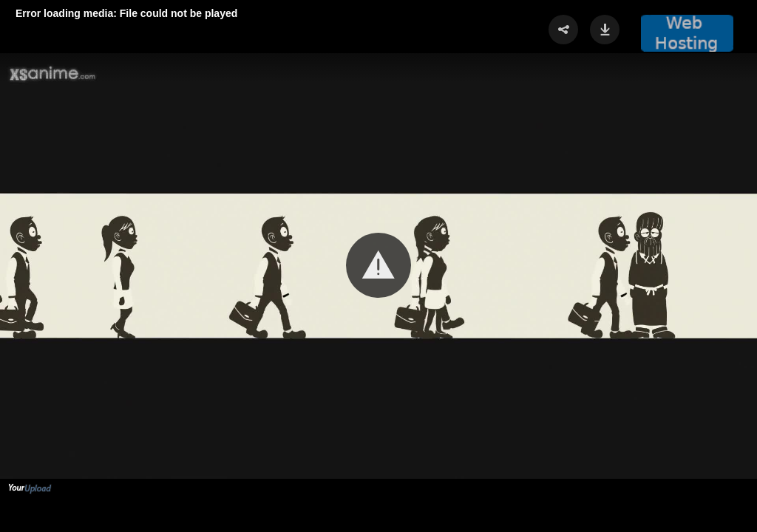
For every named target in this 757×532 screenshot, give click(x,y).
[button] (378, 265)
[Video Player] (378, 266)
